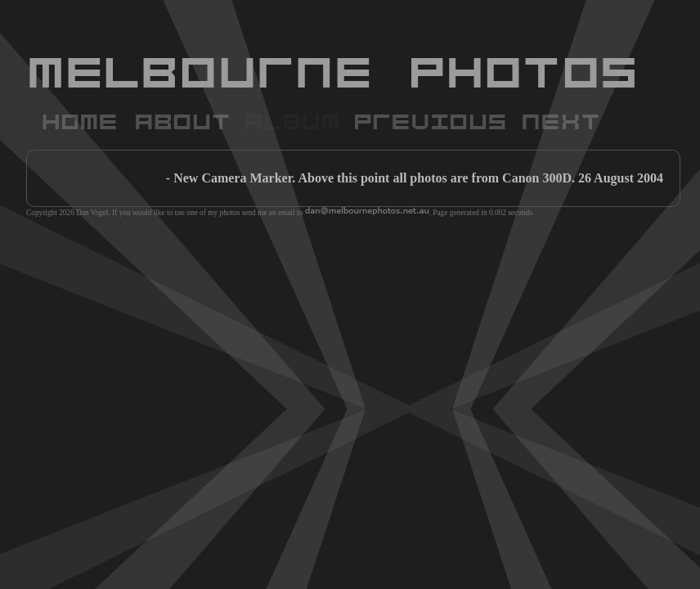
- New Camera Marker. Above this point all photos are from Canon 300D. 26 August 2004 (415, 178)
